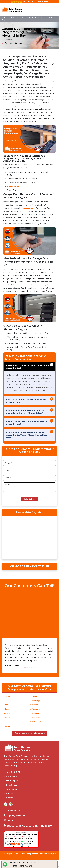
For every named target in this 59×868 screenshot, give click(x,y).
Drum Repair (11, 781)
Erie (5, 722)
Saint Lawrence (38, 722)
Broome (7, 726)
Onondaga (36, 718)
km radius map (29, 537)
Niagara (7, 713)
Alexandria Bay (17, 17)
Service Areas (11, 789)
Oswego (35, 713)
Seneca (35, 705)
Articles (8, 793)
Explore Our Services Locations (30, 733)
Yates (6, 705)
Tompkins (36, 709)
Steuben (7, 701)
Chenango (36, 701)
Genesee (7, 718)
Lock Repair (10, 785)
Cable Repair (11, 777)
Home (4, 17)
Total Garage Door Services (34, 854)
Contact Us (10, 798)
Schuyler (7, 696)
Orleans (7, 709)
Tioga (34, 696)
